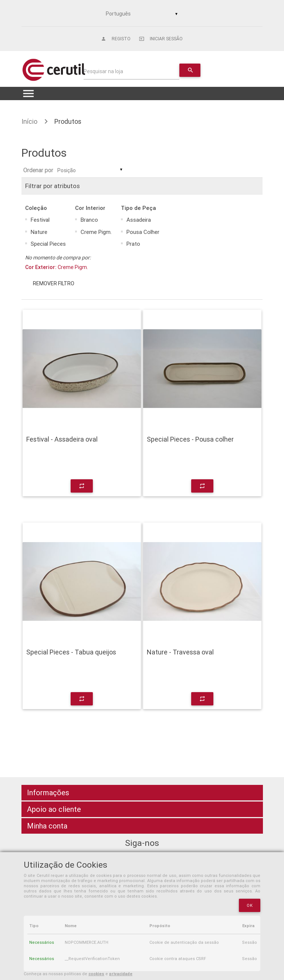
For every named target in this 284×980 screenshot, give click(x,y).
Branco (89, 220)
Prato (133, 244)
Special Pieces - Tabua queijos (71, 652)
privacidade (121, 974)
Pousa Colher (143, 232)
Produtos (68, 121)
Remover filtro (54, 283)
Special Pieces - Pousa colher (190, 439)
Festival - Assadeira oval (62, 439)
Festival (40, 220)
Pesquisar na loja (103, 71)
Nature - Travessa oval (180, 652)
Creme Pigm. (96, 232)
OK (250, 905)
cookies (96, 974)
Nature (39, 232)
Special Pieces (48, 244)
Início (29, 121)
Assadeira (139, 220)
